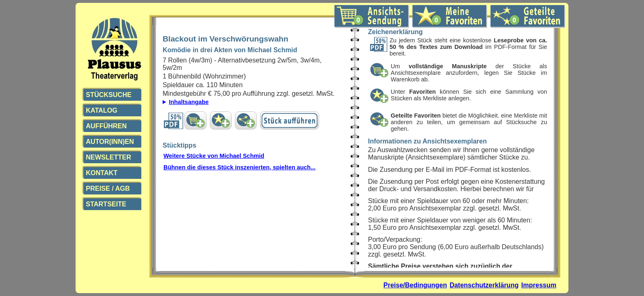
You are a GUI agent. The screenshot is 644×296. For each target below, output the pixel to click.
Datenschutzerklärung (484, 285)
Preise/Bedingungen (415, 285)
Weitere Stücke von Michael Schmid (214, 156)
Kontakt (102, 173)
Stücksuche (109, 95)
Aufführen (106, 126)
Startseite (106, 204)
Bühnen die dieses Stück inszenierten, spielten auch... (239, 167)
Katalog (102, 110)
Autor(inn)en (110, 142)
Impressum (539, 285)
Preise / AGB (108, 188)
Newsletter (108, 157)
